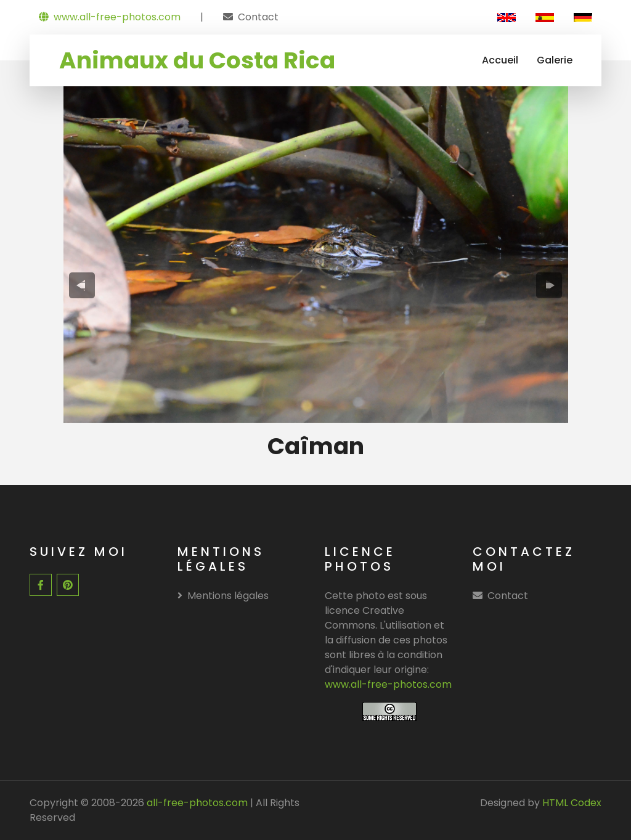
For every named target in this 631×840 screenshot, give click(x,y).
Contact (258, 17)
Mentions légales (223, 596)
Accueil (500, 60)
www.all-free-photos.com (110, 17)
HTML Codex (572, 803)
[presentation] (82, 286)
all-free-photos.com (196, 803)
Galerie (555, 60)
